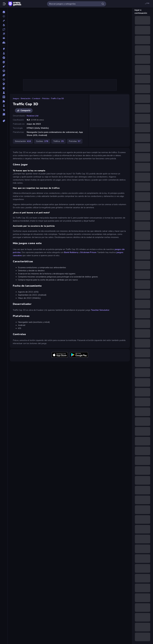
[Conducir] (4, 71)
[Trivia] (4, 114)
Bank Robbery (71, 252)
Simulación (26, 99)
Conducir (36, 99)
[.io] (4, 88)
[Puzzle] (4, 101)
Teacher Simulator (100, 310)
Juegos (16, 99)
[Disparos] (4, 79)
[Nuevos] (4, 21)
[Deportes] (4, 75)
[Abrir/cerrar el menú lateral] (4, 4)
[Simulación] (4, 106)
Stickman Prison (88, 252)
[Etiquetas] (4, 121)
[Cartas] (4, 62)
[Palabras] (4, 97)
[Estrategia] (4, 84)
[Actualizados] (4, 29)
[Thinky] (4, 110)
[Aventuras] (4, 58)
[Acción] (4, 49)
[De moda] (4, 25)
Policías (46, 99)
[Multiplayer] (4, 38)
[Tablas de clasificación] (4, 42)
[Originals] (4, 34)
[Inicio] (4, 12)
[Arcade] (4, 53)
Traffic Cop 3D (57, 99)
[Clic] (4, 66)
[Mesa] (4, 93)
